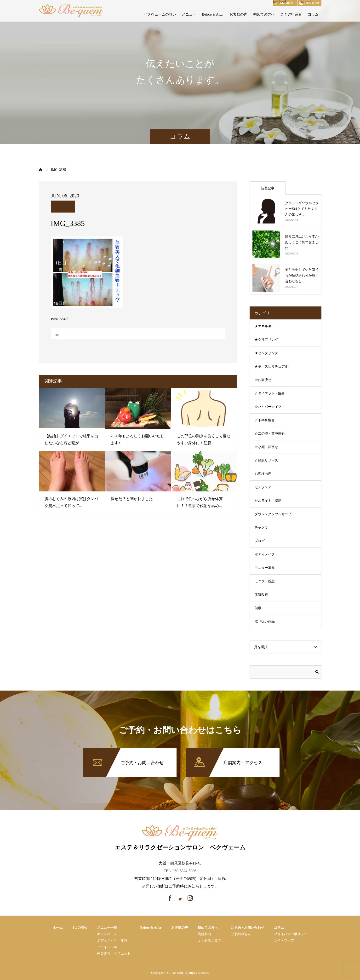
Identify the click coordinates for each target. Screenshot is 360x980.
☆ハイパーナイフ (268, 407)
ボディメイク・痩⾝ (112, 941)
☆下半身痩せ (265, 420)
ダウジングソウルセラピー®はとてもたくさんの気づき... (302, 209)
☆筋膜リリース (266, 460)
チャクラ (261, 527)
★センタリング (266, 353)
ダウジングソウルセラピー (275, 514)
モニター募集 (265, 568)
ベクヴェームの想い (160, 14)
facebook (280, 2)
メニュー (189, 14)
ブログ (260, 541)
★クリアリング (266, 340)
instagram (305, 2)
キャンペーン (107, 934)
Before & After (213, 14)
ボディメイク (265, 554)
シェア (64, 319)
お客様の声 (238, 14)
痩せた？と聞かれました (132, 499)
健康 (258, 608)
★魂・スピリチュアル (271, 366)
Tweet (54, 319)
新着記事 (268, 188)
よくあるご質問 (209, 941)
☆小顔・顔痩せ (266, 447)
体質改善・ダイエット (114, 954)
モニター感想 (265, 581)
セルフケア (263, 487)
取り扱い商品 (265, 621)
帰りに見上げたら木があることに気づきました (302, 242)
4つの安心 (80, 928)
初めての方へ (264, 14)
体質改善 (261, 595)
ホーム (58, 928)
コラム (313, 14)
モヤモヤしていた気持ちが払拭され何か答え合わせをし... (302, 275)
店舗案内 (204, 934)
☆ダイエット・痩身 (270, 393)
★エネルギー (265, 326)
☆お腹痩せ (263, 380)
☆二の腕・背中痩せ (270, 434)
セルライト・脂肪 (268, 501)
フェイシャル (107, 947)
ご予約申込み (291, 14)
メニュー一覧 (107, 928)
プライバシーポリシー (291, 934)
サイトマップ (284, 941)
